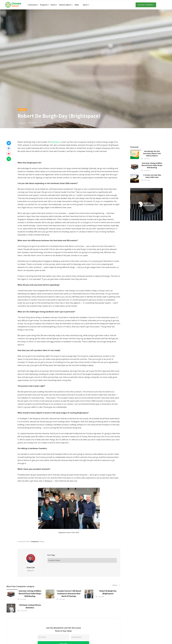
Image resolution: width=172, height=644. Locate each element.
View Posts (31, 571)
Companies (22, 110)
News (77, 5)
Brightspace (55, 142)
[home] (14, 5)
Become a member (146, 5)
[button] (33, 5)
